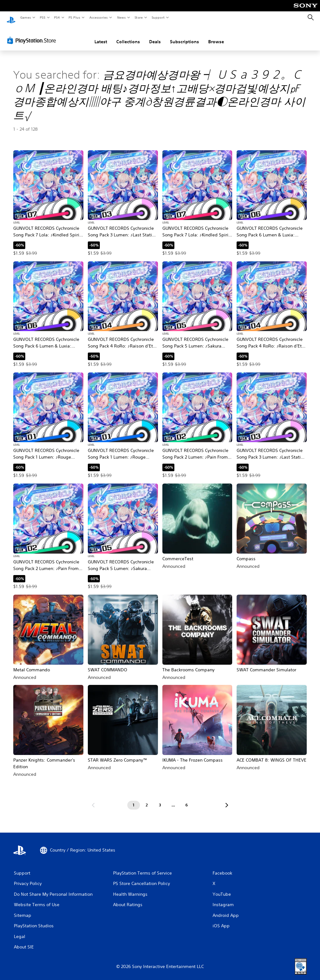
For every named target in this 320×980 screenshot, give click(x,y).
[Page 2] (147, 799)
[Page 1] (134, 799)
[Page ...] (173, 799)
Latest (101, 36)
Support (158, 17)
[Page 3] (160, 799)
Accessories (98, 17)
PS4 (57, 17)
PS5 (42, 17)
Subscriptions (184, 36)
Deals (155, 36)
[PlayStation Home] (11, 18)
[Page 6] (187, 799)
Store (139, 17)
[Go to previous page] (93, 799)
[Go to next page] (227, 799)
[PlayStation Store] (33, 34)
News (121, 17)
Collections (128, 36)
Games (25, 17)
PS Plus (75, 17)
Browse (216, 36)
